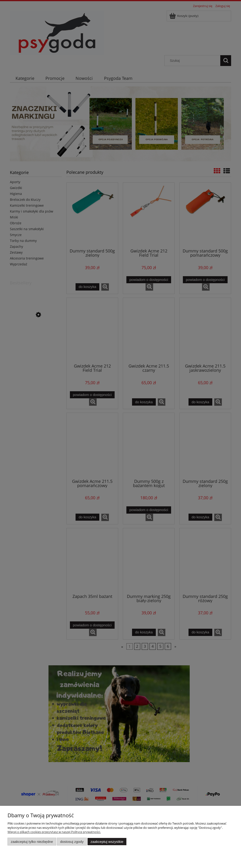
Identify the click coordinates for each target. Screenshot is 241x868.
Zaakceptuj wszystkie (107, 842)
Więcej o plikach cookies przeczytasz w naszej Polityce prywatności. (54, 832)
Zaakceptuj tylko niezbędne (32, 842)
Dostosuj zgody (72, 842)
